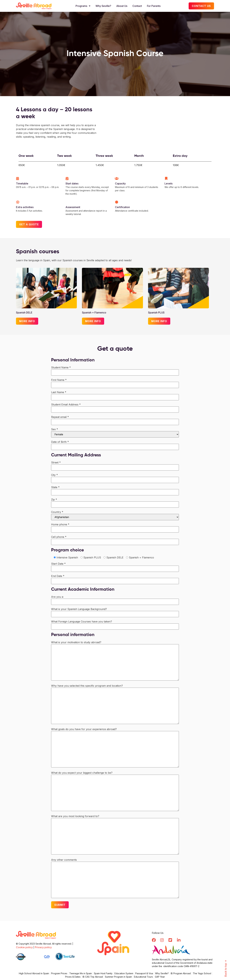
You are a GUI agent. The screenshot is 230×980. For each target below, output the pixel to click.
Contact (137, 6)
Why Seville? (103, 6)
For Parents (154, 6)
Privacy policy (43, 947)
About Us (122, 6)
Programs (83, 6)
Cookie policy (24, 947)
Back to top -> (226, 968)
